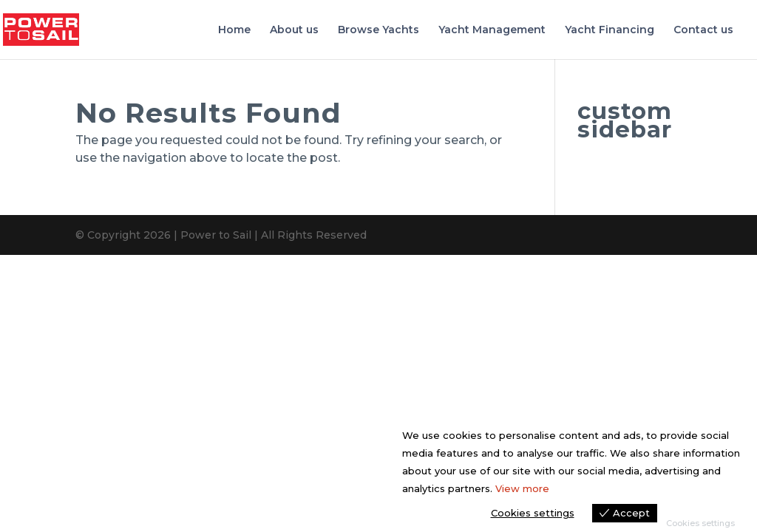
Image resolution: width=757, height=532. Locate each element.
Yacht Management (492, 30)
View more (522, 488)
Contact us (703, 30)
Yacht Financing (610, 30)
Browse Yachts (378, 30)
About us (294, 30)
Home (234, 30)
